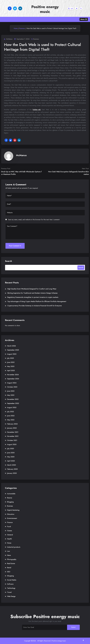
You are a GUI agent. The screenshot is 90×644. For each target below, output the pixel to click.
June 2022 (11, 416)
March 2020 (12, 465)
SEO (9, 572)
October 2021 (12, 440)
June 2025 (11, 362)
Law (9, 551)
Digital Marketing (13, 510)
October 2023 (12, 387)
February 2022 (12, 424)
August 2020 (12, 444)
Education (11, 514)
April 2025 (11, 371)
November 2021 (13, 436)
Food (9, 527)
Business (22, 28)
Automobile (11, 494)
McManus (21, 155)
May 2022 (11, 420)
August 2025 (12, 354)
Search (8, 261)
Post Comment (15, 246)
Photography (12, 559)
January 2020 (12, 473)
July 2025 (10, 358)
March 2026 (12, 346)
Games (10, 531)
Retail (9, 568)
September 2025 (13, 350)
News (9, 555)
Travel (9, 592)
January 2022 (12, 428)
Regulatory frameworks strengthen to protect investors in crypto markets (33, 297)
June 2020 (11, 453)
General (10, 535)
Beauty (10, 498)
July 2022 (11, 412)
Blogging (10, 502)
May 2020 (11, 457)
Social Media (12, 580)
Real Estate (11, 564)
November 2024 (13, 375)
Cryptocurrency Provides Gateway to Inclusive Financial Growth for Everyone (35, 306)
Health (9, 539)
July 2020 (11, 449)
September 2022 (13, 403)
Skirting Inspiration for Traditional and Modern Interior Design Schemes (32, 293)
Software (10, 584)
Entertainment (12, 518)
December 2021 (13, 432)
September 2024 (13, 379)
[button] (84, 19)
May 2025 (11, 366)
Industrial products (14, 547)
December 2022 (13, 399)
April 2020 (11, 461)
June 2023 (11, 391)
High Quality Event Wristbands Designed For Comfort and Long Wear (32, 289)
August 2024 (12, 383)
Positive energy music (45, 9)
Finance (10, 522)
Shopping (10, 576)
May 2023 (11, 395)
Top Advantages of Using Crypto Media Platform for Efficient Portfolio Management (37, 301)
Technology (11, 588)
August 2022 (12, 408)
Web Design (11, 596)
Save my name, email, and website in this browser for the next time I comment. (34, 220)
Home (16, 28)
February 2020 (12, 469)
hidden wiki (37, 110)
